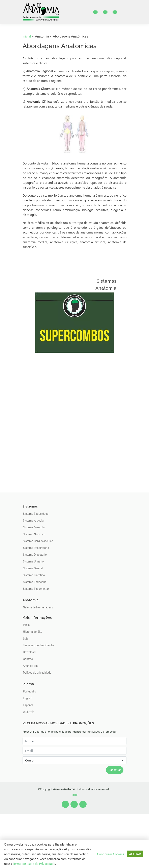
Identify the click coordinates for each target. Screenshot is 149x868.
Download (29, 652)
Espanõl (28, 705)
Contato (28, 659)
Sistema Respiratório (36, 548)
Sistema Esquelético (36, 514)
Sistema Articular (34, 521)
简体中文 (29, 712)
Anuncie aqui (31, 666)
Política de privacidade (37, 673)
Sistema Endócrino (35, 582)
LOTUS (74, 795)
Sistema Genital (33, 568)
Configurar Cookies (111, 854)
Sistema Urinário (33, 561)
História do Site (33, 632)
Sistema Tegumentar (36, 589)
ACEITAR (135, 854)
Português (29, 691)
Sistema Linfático (34, 575)
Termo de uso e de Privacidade (34, 863)
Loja (26, 639)
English (27, 698)
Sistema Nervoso (34, 534)
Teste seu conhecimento (38, 645)
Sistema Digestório (35, 555)
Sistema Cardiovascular (38, 541)
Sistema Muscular (34, 527)
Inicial (27, 36)
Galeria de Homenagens (38, 607)
